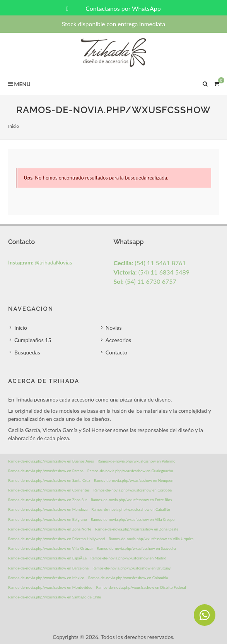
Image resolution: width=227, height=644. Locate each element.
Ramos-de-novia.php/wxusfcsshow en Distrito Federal (141, 587)
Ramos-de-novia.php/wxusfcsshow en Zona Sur (48, 500)
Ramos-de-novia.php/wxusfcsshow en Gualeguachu (130, 471)
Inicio (14, 126)
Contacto (116, 352)
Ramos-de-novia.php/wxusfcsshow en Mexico (46, 578)
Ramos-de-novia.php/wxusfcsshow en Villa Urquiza (151, 539)
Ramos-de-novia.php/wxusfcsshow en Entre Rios (131, 500)
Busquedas (27, 352)
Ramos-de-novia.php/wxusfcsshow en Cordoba (132, 490)
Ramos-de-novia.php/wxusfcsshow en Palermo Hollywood (56, 539)
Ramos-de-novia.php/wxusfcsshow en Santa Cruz (49, 480)
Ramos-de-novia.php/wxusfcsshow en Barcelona (48, 568)
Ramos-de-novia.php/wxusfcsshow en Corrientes (49, 490)
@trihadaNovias (40, 262)
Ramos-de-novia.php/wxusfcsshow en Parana (46, 471)
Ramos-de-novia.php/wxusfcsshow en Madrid (129, 558)
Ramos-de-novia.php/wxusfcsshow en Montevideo (50, 587)
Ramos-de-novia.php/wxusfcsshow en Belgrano (48, 519)
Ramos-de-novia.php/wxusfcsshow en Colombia (128, 578)
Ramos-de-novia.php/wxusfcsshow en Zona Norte (50, 529)
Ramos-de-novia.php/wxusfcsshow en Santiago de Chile (55, 597)
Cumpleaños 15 (33, 340)
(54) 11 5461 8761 (150, 263)
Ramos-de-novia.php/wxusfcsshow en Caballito (131, 509)
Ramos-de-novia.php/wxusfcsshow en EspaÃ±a (47, 558)
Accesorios (118, 340)
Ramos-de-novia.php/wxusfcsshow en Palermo (137, 461)
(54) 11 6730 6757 (145, 281)
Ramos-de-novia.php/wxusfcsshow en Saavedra (136, 548)
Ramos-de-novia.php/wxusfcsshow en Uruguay (131, 568)
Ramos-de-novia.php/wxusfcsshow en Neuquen (134, 480)
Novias (114, 328)
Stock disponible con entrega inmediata (113, 24)
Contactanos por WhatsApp (113, 8)
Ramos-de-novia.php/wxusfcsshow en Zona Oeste (137, 529)
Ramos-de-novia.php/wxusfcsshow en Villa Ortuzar (51, 548)
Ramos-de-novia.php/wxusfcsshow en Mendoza (48, 509)
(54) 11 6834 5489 (152, 272)
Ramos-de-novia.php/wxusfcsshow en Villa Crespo (133, 519)
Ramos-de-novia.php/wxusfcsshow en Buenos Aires (51, 461)
